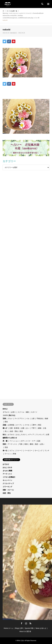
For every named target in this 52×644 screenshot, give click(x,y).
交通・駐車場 (14, 428)
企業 (48, 435)
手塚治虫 (40, 419)
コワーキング (7, 487)
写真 (21, 444)
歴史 (6, 422)
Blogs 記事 (19, 628)
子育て (34, 428)
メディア (31, 435)
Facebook (22, 623)
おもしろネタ (21, 435)
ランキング (40, 435)
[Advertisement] (26, 186)
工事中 (34, 425)
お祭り (13, 412)
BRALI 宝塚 (20, 641)
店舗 (4, 425)
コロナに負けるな (9, 415)
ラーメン (8, 454)
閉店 (40, 425)
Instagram (26, 623)
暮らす (5, 428)
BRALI (5, 409)
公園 (22, 428)
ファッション (14, 441)
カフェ (12, 451)
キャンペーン (7, 480)
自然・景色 (14, 431)
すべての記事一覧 (12, 11)
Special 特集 (29, 628)
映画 (26, 444)
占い (28, 428)
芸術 (4, 444)
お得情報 (11, 425)
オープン (19, 425)
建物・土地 (42, 428)
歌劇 (46, 419)
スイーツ (19, 451)
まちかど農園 (7, 471)
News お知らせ (41, 628)
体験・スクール (8, 490)
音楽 (6, 447)
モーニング (39, 451)
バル (28, 419)
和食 (15, 454)
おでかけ (11, 435)
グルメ (10, 419)
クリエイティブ (8, 484)
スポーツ (34, 412)
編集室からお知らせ (10, 438)
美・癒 (5, 441)
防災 (21, 431)
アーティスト (13, 444)
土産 (33, 419)
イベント (6, 412)
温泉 (39, 441)
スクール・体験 (23, 412)
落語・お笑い (40, 444)
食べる (5, 451)
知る (4, 435)
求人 (6, 431)
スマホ (27, 425)
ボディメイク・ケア (28, 441)
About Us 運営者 (25, 631)
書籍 (31, 444)
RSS (30, 623)
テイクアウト (19, 419)
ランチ (47, 451)
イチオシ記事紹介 (9, 477)
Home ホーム (8, 628)
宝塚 (4, 419)
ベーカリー (28, 451)
